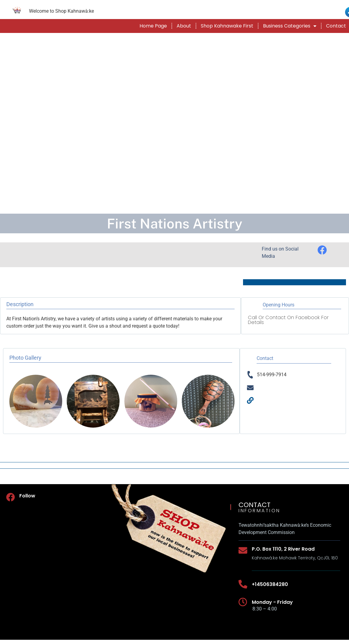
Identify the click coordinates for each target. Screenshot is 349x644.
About (184, 26)
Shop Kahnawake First (227, 26)
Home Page (153, 26)
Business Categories (290, 26)
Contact (336, 26)
